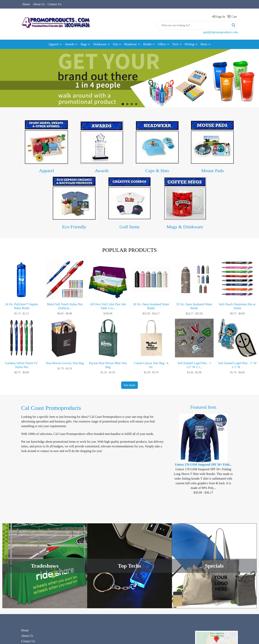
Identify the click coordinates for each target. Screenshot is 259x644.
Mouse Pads (213, 171)
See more (129, 385)
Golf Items (129, 227)
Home (26, 4)
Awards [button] (70, 44)
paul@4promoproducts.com (220, 32)
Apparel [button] (54, 44)
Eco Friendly (74, 227)
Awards (102, 171)
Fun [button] (115, 44)
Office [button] (162, 44)
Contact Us (55, 4)
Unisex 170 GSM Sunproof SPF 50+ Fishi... (203, 465)
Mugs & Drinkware (185, 227)
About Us (39, 4)
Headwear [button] (131, 44)
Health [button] (147, 44)
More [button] (204, 44)
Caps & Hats (157, 171)
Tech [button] (175, 44)
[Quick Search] (193, 25)
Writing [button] (189, 44)
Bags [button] (84, 44)
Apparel (46, 171)
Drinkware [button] (100, 44)
